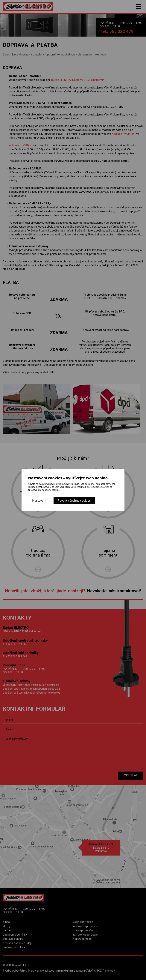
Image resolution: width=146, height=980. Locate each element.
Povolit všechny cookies (74, 500)
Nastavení (39, 500)
